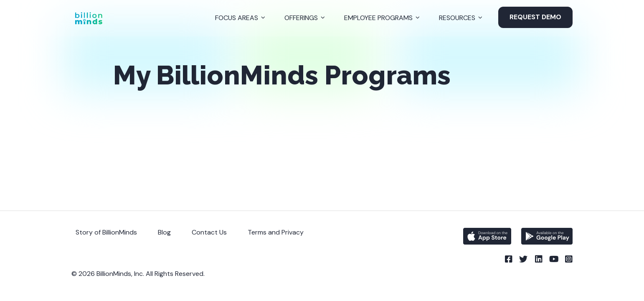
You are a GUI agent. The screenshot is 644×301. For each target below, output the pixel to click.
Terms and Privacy (276, 232)
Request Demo (535, 17)
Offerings (301, 18)
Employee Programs (378, 18)
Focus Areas (237, 18)
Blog (164, 232)
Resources (457, 18)
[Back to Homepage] (89, 18)
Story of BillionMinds (106, 232)
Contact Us (209, 232)
